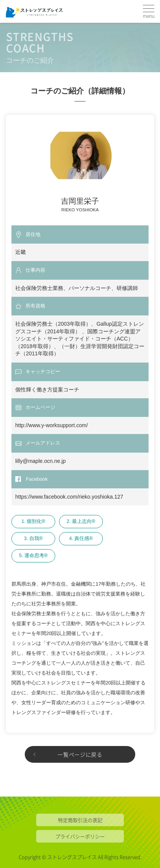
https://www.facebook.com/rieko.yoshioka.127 (69, 497)
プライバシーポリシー (80, 836)
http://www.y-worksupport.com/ (52, 425)
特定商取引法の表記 (80, 820)
